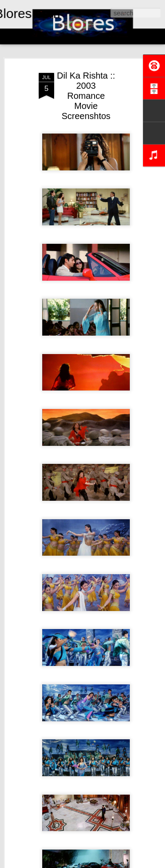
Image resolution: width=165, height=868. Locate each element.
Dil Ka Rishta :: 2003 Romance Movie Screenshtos (86, 96)
